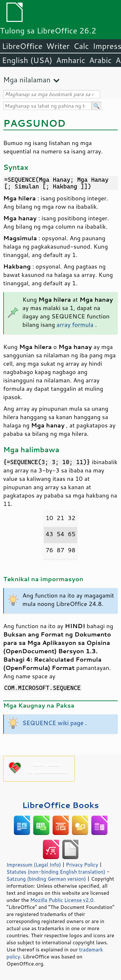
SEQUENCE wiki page (53, 723)
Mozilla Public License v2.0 (62, 900)
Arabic (100, 60)
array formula (74, 325)
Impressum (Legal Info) (34, 865)
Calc (81, 46)
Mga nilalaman (27, 80)
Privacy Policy (82, 865)
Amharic (71, 60)
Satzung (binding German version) (46, 879)
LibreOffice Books (61, 805)
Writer (58, 46)
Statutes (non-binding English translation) (56, 872)
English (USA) (27, 60)
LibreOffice (22, 46)
